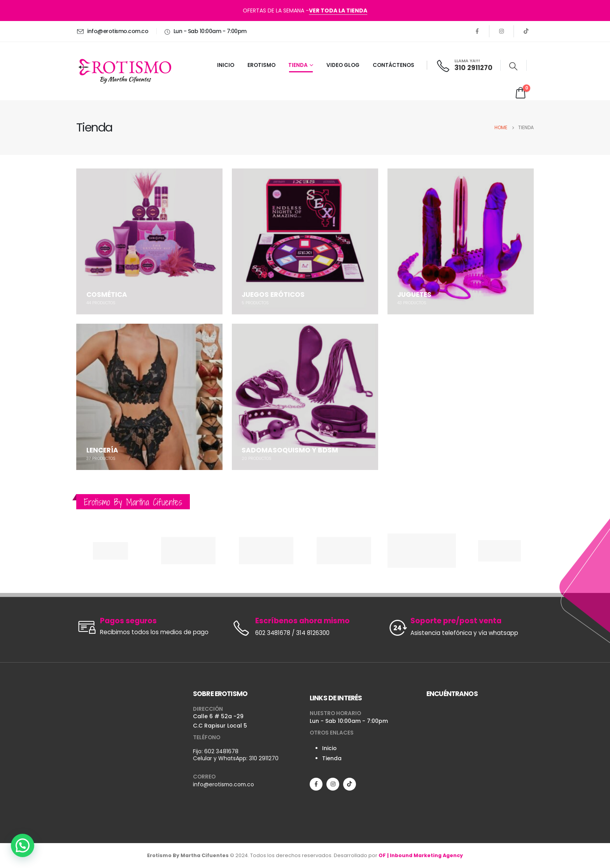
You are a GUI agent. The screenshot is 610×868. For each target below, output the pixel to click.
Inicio (329, 748)
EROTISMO (261, 65)
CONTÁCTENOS (394, 65)
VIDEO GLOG (343, 65)
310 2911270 (264, 758)
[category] (149, 242)
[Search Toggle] (513, 66)
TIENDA (298, 65)
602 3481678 (221, 751)
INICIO (226, 65)
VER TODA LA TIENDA (338, 11)
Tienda (332, 758)
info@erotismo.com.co (223, 784)
